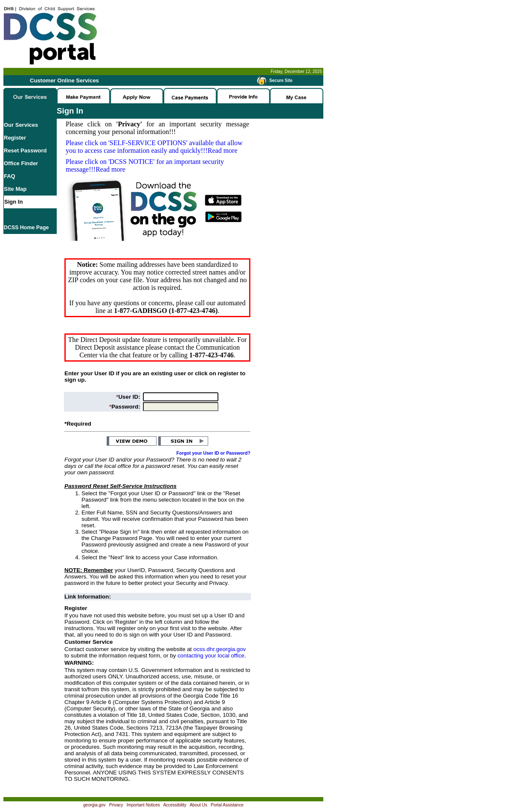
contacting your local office (211, 656)
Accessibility (175, 805)
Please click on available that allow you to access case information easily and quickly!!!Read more (154, 147)
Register (15, 138)
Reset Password (25, 150)
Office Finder (21, 163)
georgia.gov (94, 805)
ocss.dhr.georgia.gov (219, 649)
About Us (199, 805)
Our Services (21, 125)
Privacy (116, 805)
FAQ (10, 176)
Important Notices (143, 805)
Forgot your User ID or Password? (214, 453)
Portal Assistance (227, 805)
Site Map (15, 189)
